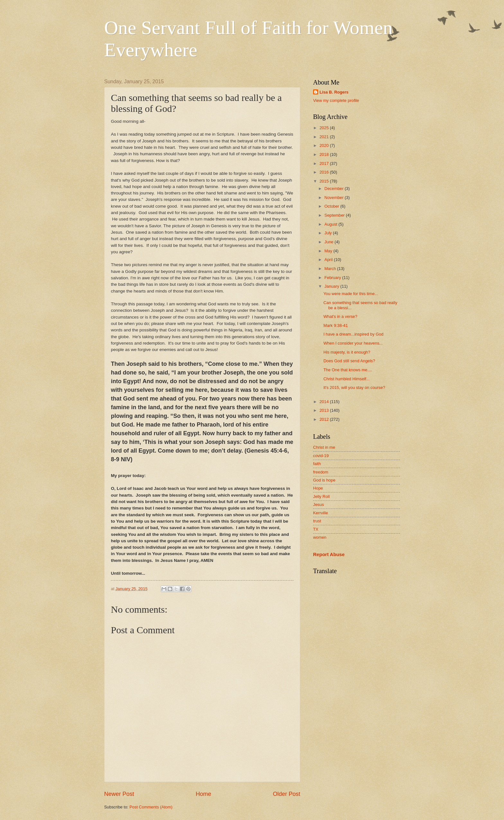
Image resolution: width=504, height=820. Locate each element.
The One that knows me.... (348, 370)
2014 (325, 402)
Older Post (287, 794)
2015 (325, 181)
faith (317, 464)
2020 (325, 145)
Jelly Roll (321, 496)
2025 (325, 128)
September (335, 215)
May (329, 251)
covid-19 (321, 456)
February (333, 278)
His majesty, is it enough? (347, 352)
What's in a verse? (340, 316)
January (332, 286)
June (329, 242)
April (329, 260)
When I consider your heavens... (353, 343)
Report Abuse (329, 554)
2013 (325, 410)
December (334, 189)
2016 (325, 172)
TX (316, 529)
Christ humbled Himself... (346, 379)
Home (203, 794)
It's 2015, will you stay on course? (354, 387)
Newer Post (119, 794)
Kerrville (321, 513)
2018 (325, 154)
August (331, 224)
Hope (318, 488)
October (332, 206)
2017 (325, 163)
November (334, 198)
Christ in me (324, 447)
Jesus (319, 505)
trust (317, 521)
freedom (321, 472)
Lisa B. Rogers (334, 92)
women (320, 537)
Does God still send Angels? (349, 361)
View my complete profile (336, 100)
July (328, 233)
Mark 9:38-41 (336, 325)
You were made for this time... (351, 294)
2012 (325, 419)
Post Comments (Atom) (151, 807)
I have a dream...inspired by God (353, 334)
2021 (325, 137)
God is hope (324, 480)
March (331, 269)
